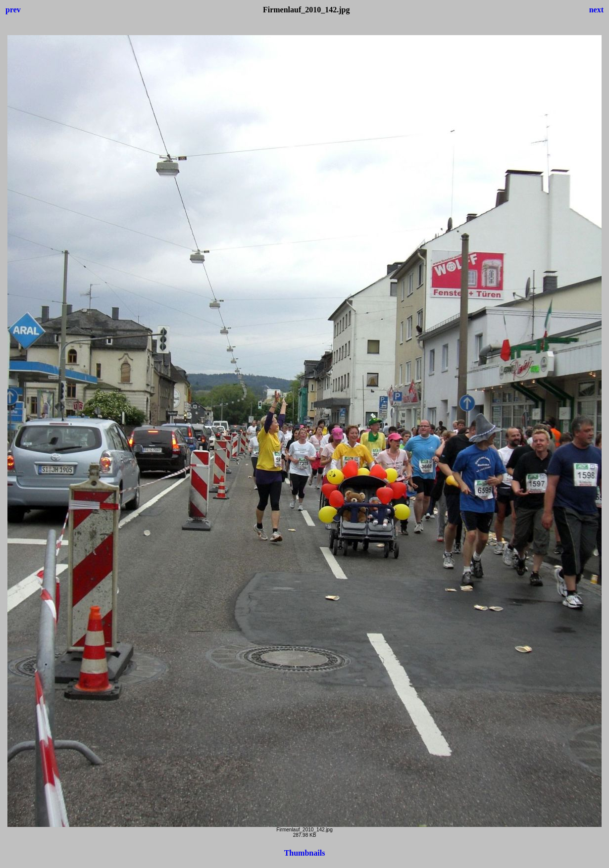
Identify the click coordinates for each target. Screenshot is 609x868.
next (596, 10)
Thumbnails (305, 853)
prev (13, 10)
